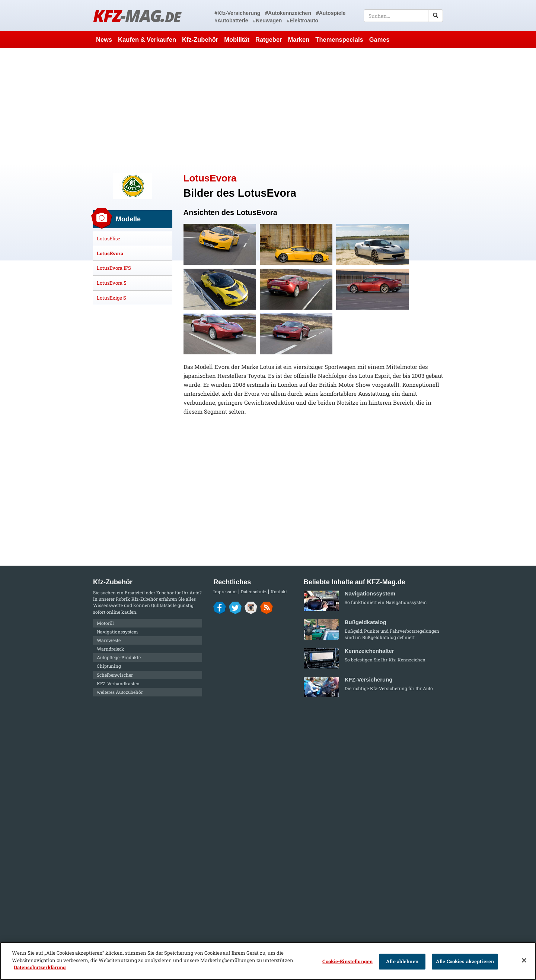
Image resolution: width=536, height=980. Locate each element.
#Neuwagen (268, 20)
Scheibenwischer (115, 675)
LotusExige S (111, 298)
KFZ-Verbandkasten (118, 683)
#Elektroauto (302, 20)
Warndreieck (111, 649)
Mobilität (237, 39)
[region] (268, 961)
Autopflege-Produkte (119, 657)
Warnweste (109, 640)
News (104, 39)
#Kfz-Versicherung (237, 13)
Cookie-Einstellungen (347, 961)
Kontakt (279, 592)
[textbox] (403, 16)
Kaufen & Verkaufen (147, 39)
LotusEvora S (112, 283)
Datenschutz (254, 592)
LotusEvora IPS (114, 268)
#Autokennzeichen (288, 13)
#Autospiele (331, 13)
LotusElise (109, 238)
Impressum (225, 592)
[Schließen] (524, 960)
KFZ (137, 15)
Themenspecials (339, 39)
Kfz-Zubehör (200, 39)
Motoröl (105, 623)
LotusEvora (110, 253)
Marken (299, 39)
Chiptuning (109, 666)
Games (379, 39)
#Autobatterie (231, 20)
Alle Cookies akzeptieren (465, 961)
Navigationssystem (117, 632)
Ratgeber (269, 39)
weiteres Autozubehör (120, 692)
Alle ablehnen (402, 961)
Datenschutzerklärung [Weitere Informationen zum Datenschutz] (40, 967)
